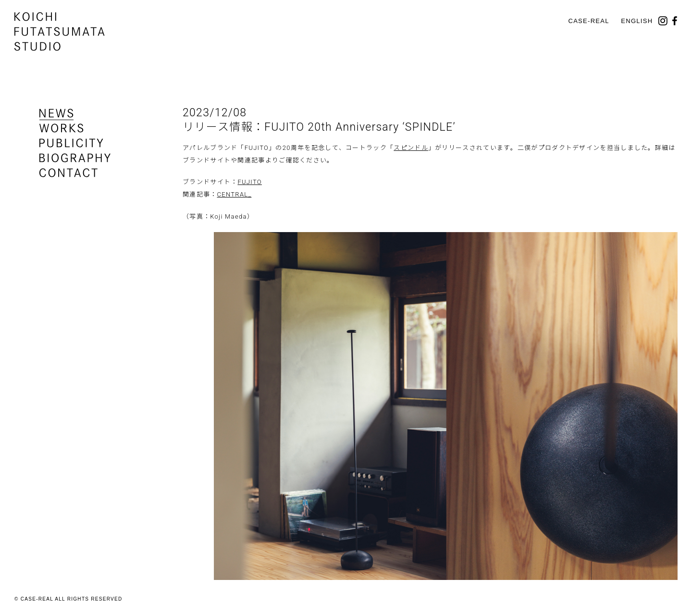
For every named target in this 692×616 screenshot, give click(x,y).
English (637, 21)
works (62, 128)
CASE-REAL (588, 21)
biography (75, 158)
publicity (71, 143)
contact (68, 173)
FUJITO (249, 182)
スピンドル (411, 148)
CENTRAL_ (235, 194)
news (56, 113)
